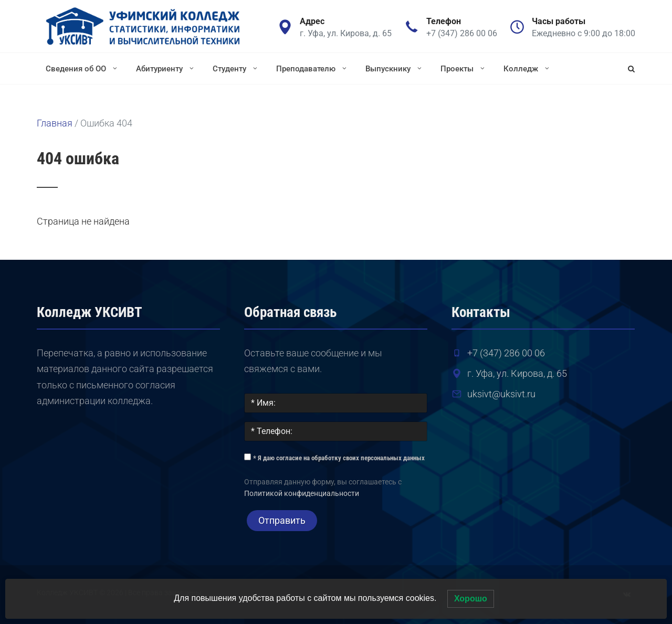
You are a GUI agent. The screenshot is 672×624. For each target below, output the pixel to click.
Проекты (464, 68)
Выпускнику (395, 68)
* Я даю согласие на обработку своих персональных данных (339, 458)
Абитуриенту (166, 68)
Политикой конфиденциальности (302, 494)
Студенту (236, 68)
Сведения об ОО (82, 68)
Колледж (527, 68)
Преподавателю (312, 68)
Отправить (282, 520)
